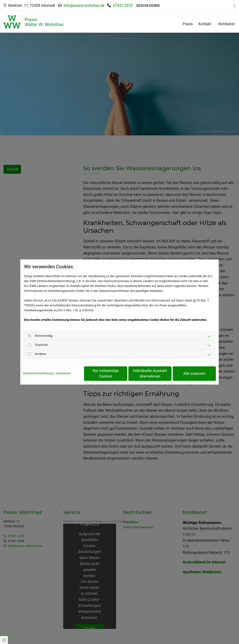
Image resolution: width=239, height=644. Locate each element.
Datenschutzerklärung (38, 373)
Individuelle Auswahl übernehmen (150, 373)
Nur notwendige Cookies (106, 373)
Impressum (63, 373)
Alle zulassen (194, 373)
